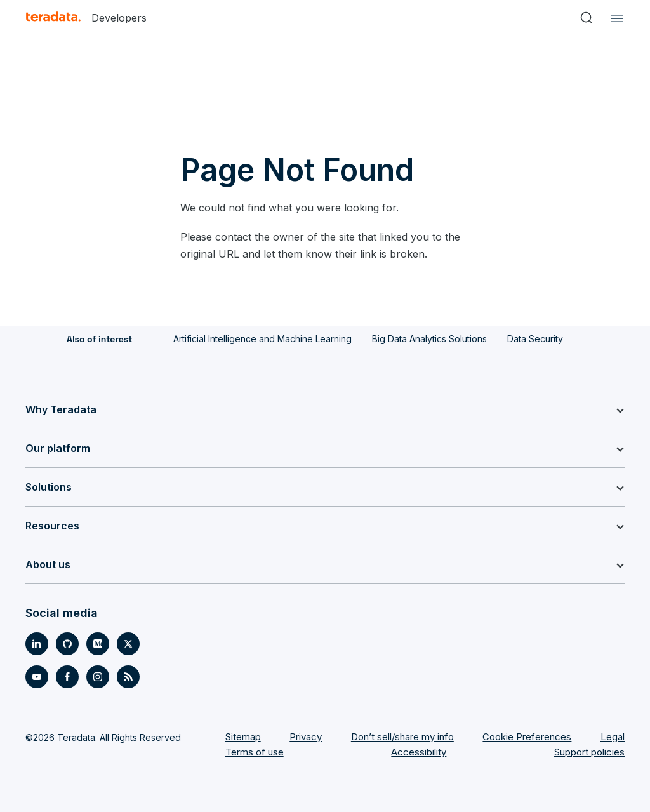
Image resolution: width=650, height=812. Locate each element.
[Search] (587, 18)
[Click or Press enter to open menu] (615, 18)
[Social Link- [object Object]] (37, 644)
